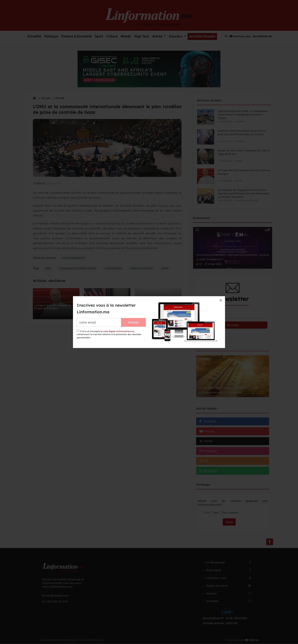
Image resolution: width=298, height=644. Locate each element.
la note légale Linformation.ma (117, 331)
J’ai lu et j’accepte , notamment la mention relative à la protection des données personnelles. (109, 334)
